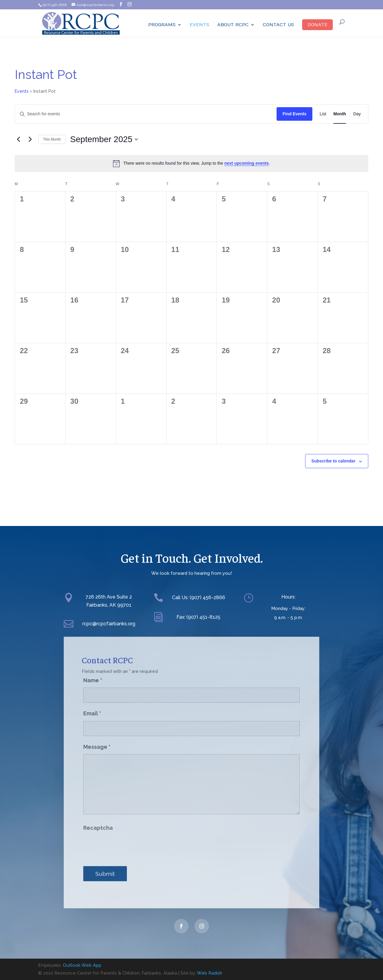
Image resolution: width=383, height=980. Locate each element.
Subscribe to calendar (333, 461)
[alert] (192, 163)
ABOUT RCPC (233, 25)
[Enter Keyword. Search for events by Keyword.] (146, 114)
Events (199, 25)
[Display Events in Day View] (357, 114)
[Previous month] (18, 139)
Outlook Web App (82, 965)
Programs (162, 25)
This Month (52, 139)
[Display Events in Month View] (340, 114)
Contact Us (278, 25)
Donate (317, 25)
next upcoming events (247, 163)
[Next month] (30, 139)
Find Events (294, 114)
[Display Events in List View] (323, 114)
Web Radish (210, 973)
